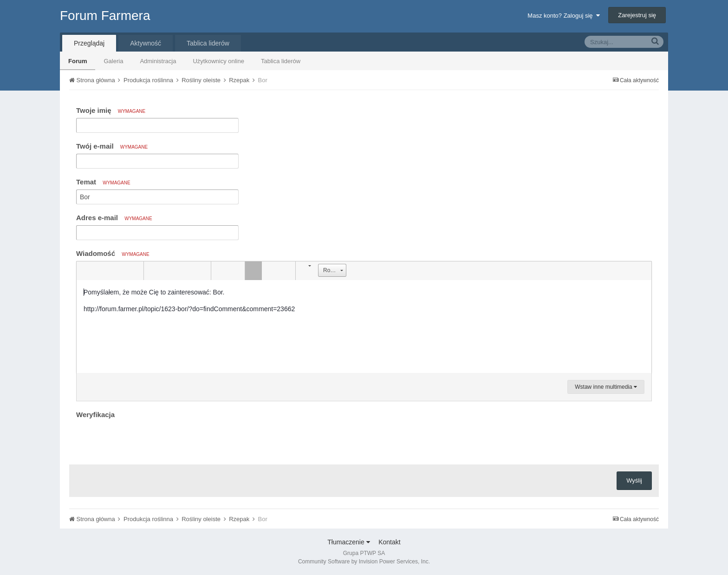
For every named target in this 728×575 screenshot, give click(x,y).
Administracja (158, 61)
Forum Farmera (105, 16)
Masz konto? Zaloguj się (563, 16)
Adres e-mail (114, 218)
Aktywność (146, 43)
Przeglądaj (89, 43)
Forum (78, 61)
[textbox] (364, 327)
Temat (103, 182)
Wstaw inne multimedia (606, 387)
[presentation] (147, 439)
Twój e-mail (112, 146)
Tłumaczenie (348, 542)
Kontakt (389, 542)
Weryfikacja (95, 415)
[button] (85, 271)
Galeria (113, 61)
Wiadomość (113, 253)
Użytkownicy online (218, 61)
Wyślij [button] (634, 480)
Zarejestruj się (637, 15)
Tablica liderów (281, 61)
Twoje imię (111, 110)
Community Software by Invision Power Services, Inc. (364, 562)
